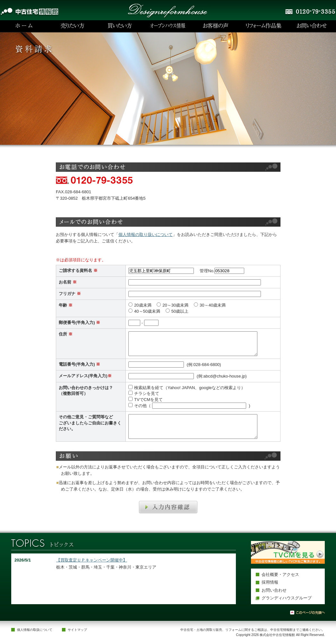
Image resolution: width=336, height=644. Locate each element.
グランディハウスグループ (287, 598)
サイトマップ (77, 630)
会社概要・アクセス (280, 574)
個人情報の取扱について (35, 630)
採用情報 (270, 582)
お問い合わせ (274, 590)
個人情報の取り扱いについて (146, 235)
